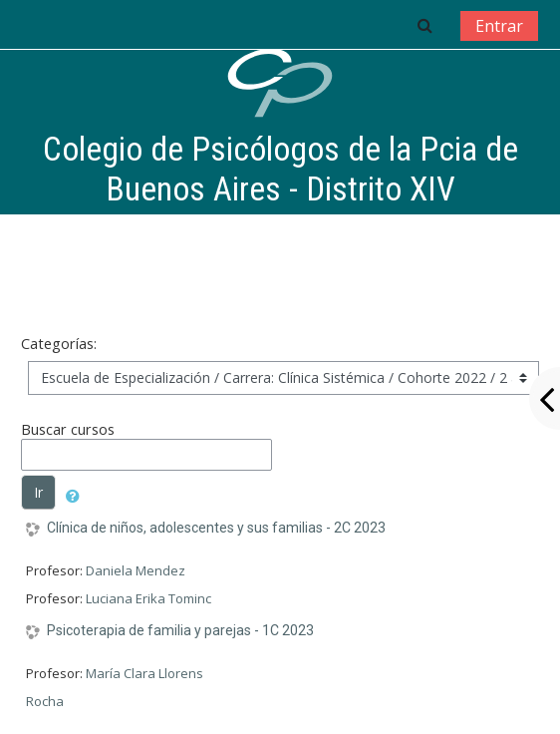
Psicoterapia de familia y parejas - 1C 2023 (180, 630)
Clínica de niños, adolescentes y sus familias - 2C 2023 (216, 528)
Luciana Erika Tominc (148, 598)
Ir (38, 492)
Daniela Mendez (136, 570)
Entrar (499, 26)
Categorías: (59, 344)
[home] (280, 83)
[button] (425, 25)
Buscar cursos (68, 429)
